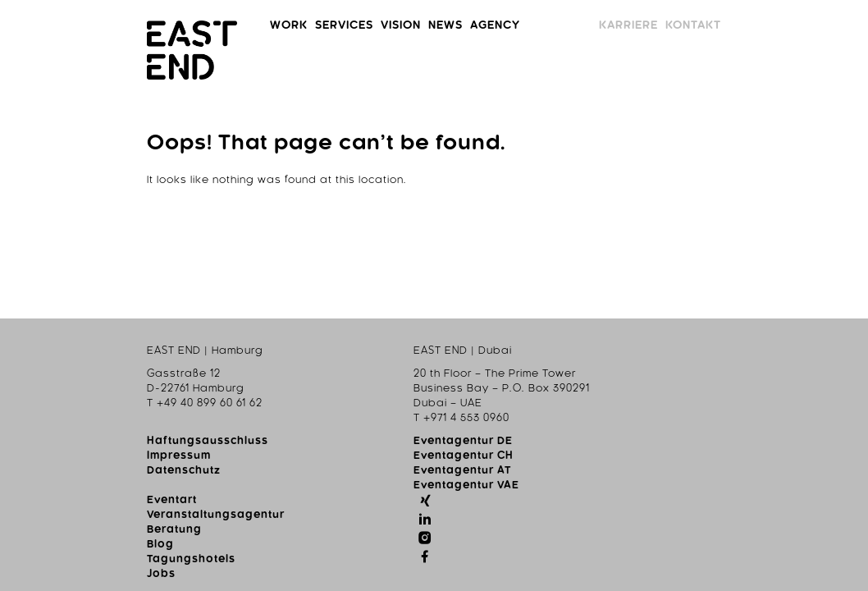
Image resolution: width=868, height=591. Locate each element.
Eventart (427, 350)
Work (177, 25)
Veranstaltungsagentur (471, 365)
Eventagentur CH (267, 365)
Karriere (742, 25)
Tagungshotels (446, 410)
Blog (416, 395)
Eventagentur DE (267, 350)
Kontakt (836, 25)
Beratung (429, 380)
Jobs (416, 424)
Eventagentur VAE (270, 395)
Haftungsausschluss (93, 350)
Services (260, 25)
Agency (497, 25)
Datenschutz (69, 380)
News (420, 25)
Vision (347, 25)
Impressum (64, 365)
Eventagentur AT (266, 380)
